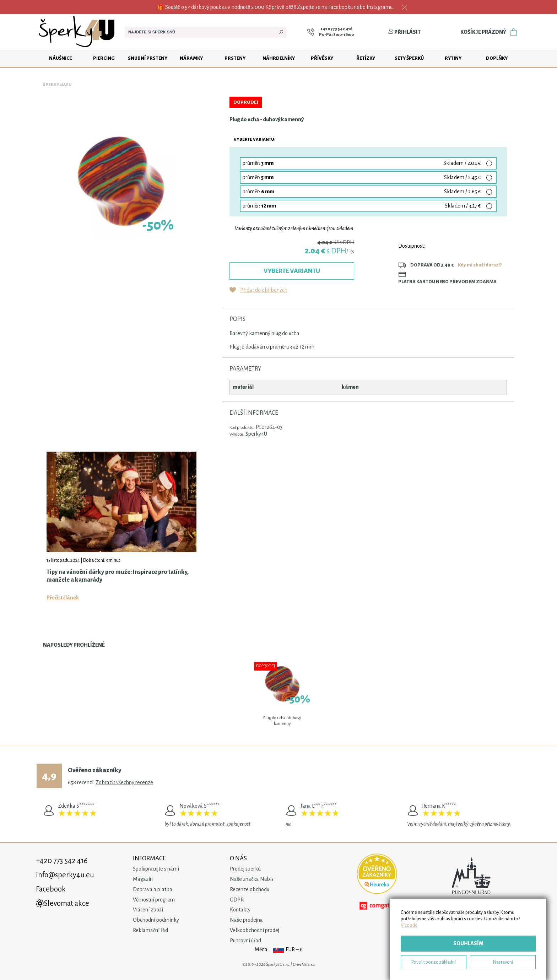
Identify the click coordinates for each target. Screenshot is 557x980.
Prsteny (235, 58)
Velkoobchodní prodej (255, 930)
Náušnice (60, 58)
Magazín (143, 879)
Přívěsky (322, 58)
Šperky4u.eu (57, 85)
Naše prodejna (246, 920)
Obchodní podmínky (156, 920)
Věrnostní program (154, 900)
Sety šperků (409, 58)
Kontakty (240, 910)
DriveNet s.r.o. (304, 965)
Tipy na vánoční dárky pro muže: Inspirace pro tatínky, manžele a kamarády (118, 576)
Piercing (104, 58)
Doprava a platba (153, 889)
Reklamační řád (150, 930)
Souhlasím (468, 943)
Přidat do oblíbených (264, 290)
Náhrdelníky (279, 58)
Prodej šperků (245, 869)
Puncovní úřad (245, 941)
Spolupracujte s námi (156, 869)
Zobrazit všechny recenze (124, 782)
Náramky (191, 58)
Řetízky (366, 58)
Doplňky (497, 58)
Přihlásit (404, 32)
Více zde (409, 925)
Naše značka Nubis (252, 879)
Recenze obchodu (250, 889)
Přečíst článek (63, 598)
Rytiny (453, 58)
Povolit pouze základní (434, 962)
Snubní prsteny (148, 58)
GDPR (237, 900)
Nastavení (503, 962)
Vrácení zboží (148, 910)
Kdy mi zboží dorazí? (480, 265)
